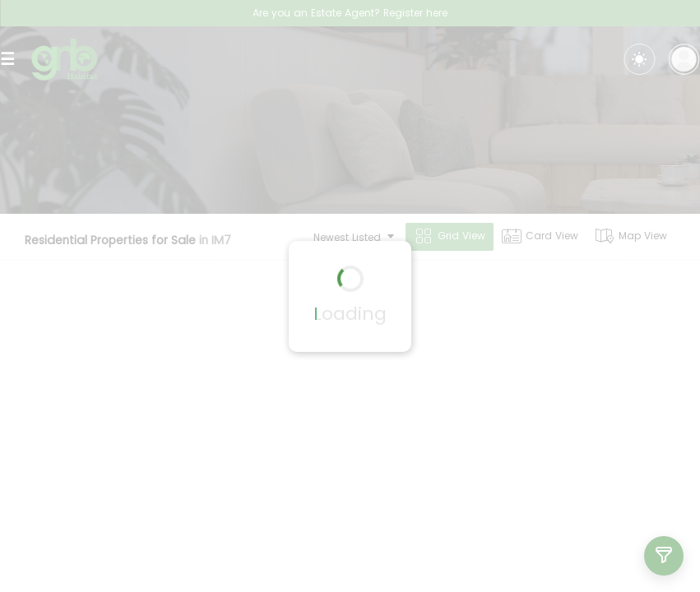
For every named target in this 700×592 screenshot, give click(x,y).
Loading (350, 314)
